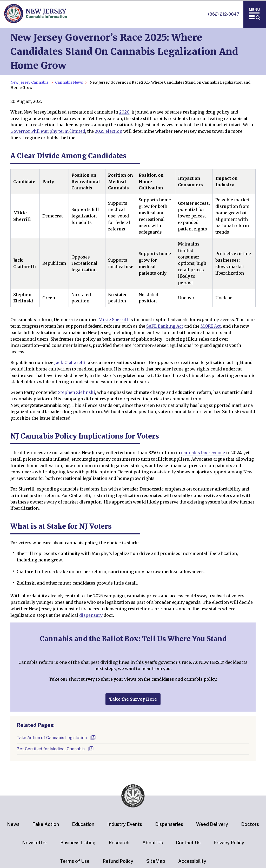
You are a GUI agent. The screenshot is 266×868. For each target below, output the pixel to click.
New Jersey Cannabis (29, 82)
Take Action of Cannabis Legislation (56, 738)
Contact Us (188, 843)
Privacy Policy (229, 843)
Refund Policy (118, 861)
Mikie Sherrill (113, 320)
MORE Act (211, 326)
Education (83, 824)
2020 (124, 112)
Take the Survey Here (133, 699)
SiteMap (156, 861)
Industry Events (125, 824)
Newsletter (35, 843)
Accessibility (192, 861)
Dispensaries (169, 824)
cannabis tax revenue (203, 453)
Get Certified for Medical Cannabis (55, 749)
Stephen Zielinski (77, 392)
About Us (153, 843)
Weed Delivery (212, 824)
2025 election (109, 131)
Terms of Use (75, 861)
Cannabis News (69, 82)
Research (119, 843)
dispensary (91, 615)
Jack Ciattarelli (70, 362)
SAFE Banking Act (165, 326)
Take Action (46, 824)
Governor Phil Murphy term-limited (48, 131)
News (13, 824)
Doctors (250, 824)
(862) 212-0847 (224, 14)
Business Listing (78, 843)
